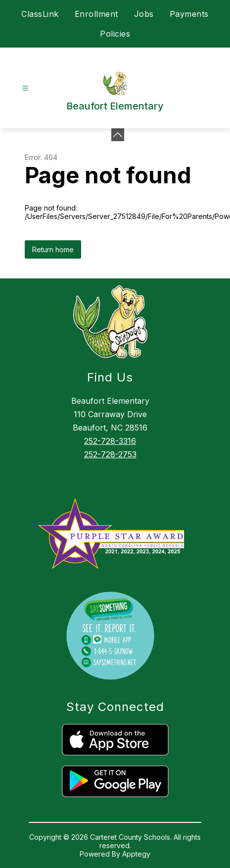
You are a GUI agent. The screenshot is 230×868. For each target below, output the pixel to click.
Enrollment (96, 14)
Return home (53, 249)
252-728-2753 (110, 454)
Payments (189, 14)
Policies (115, 34)
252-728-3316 (110, 441)
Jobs (144, 14)
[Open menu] (25, 88)
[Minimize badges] (118, 135)
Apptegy (136, 854)
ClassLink (40, 14)
